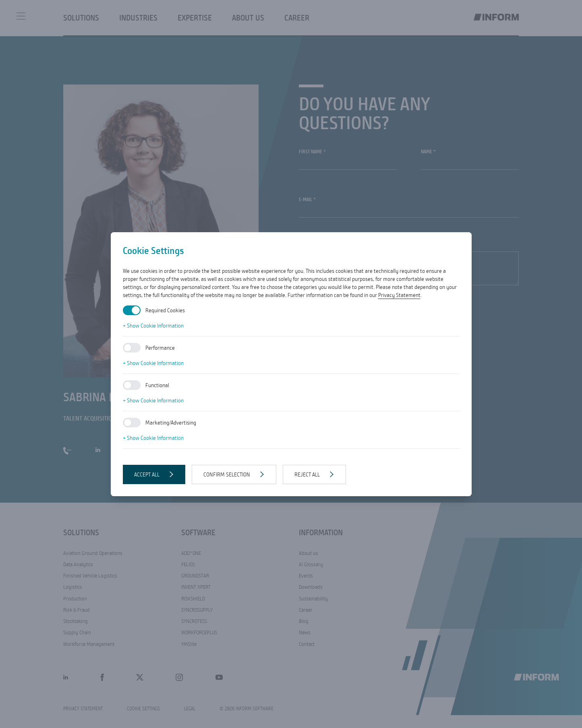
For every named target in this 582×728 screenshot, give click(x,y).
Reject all (307, 474)
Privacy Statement (399, 295)
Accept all (147, 474)
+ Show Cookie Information (153, 326)
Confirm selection (227, 474)
